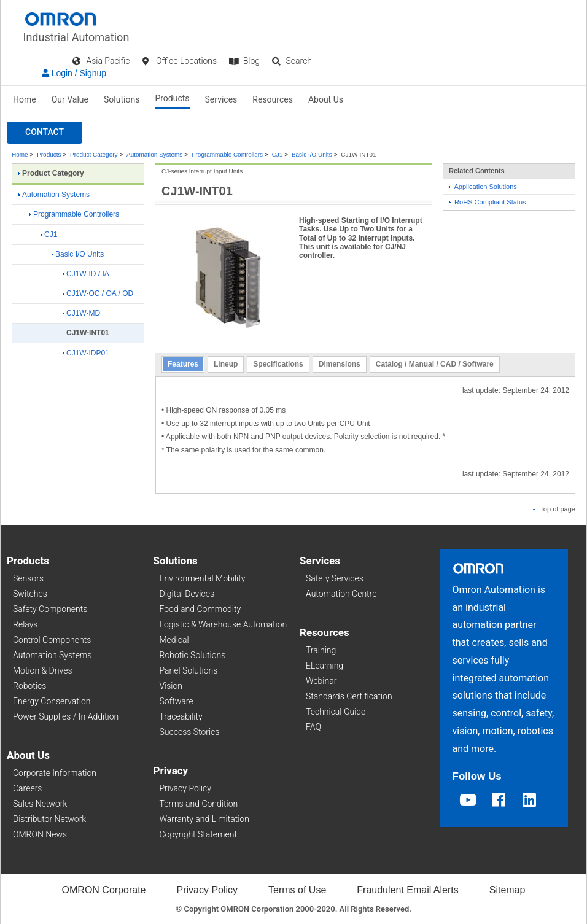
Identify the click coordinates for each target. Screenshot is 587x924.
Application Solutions (483, 187)
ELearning (325, 666)
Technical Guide (336, 712)
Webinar (321, 681)
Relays (25, 624)
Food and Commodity (200, 609)
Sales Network (40, 804)
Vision (171, 686)
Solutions (122, 99)
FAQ (313, 727)
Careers (27, 788)
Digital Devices (187, 594)
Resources (273, 99)
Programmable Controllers (227, 154)
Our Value (70, 99)
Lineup (226, 364)
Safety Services (335, 578)
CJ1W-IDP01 (86, 353)
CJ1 (278, 154)
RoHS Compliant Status (488, 202)
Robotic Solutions (193, 655)
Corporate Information (55, 773)
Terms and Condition (199, 804)
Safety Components (50, 609)
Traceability (181, 716)
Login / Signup (74, 73)
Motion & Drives (43, 670)
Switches (30, 594)
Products (172, 98)
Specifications (278, 364)
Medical (174, 640)
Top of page (554, 509)
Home (25, 99)
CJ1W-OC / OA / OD (98, 293)
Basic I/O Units (312, 154)
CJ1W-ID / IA (86, 274)
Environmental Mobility (203, 578)
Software (177, 701)
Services (221, 99)
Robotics (29, 686)
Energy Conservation (52, 701)
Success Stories (190, 732)
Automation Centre (341, 594)
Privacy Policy (185, 788)
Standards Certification (349, 696)
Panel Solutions (189, 670)
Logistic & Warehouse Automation (224, 624)
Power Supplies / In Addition (66, 716)
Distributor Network (49, 819)
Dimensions (340, 364)
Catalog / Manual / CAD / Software (435, 364)
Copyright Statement (198, 834)
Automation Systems (154, 154)
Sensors (28, 578)
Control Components (52, 640)
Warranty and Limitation (204, 819)
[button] (45, 133)
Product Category (94, 154)
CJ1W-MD (81, 313)
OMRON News (40, 834)
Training (321, 650)
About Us (326, 99)
